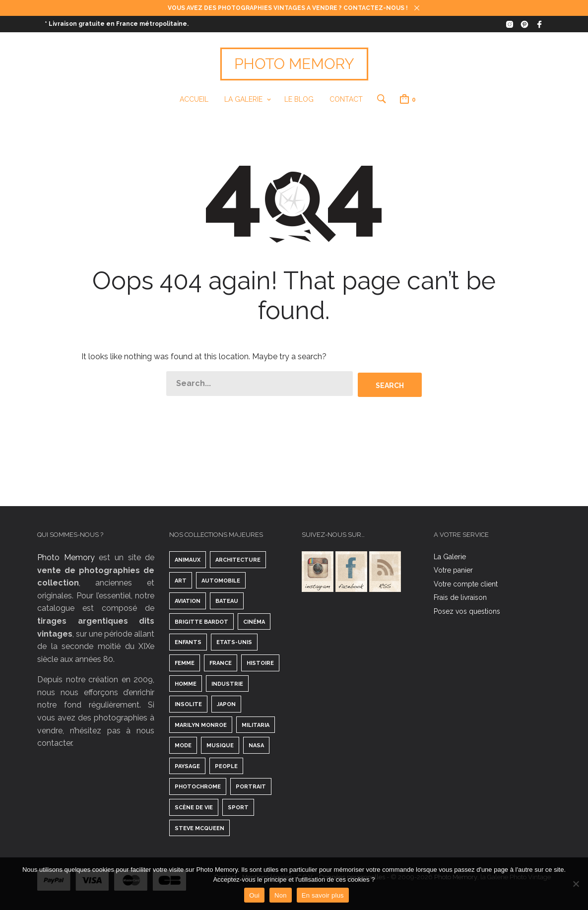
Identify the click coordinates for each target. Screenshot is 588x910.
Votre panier (453, 570)
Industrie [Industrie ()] (227, 683)
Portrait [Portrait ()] (251, 787)
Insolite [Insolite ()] (188, 704)
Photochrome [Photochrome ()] (198, 787)
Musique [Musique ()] (220, 745)
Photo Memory (66, 557)
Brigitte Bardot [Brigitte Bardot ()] (201, 621)
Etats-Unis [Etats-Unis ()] (234, 642)
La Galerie (243, 100)
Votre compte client (466, 584)
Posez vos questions (467, 611)
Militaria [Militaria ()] (256, 725)
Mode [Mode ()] (183, 745)
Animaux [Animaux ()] (188, 559)
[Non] (576, 884)
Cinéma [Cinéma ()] (254, 621)
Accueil (194, 100)
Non (281, 895)
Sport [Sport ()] (238, 807)
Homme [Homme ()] (186, 683)
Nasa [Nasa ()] (256, 745)
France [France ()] (221, 663)
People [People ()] (226, 766)
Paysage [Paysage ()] (187, 766)
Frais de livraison (460, 597)
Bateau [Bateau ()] (227, 601)
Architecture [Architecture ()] (238, 559)
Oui (254, 895)
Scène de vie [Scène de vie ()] (194, 807)
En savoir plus (323, 895)
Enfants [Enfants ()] (188, 642)
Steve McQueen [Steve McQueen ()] (199, 828)
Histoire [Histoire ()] (260, 663)
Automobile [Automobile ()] (221, 580)
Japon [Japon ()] (226, 704)
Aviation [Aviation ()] (188, 601)
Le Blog (298, 100)
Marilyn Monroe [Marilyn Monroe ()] (201, 725)
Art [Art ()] (181, 580)
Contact (346, 100)
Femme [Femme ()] (185, 663)
